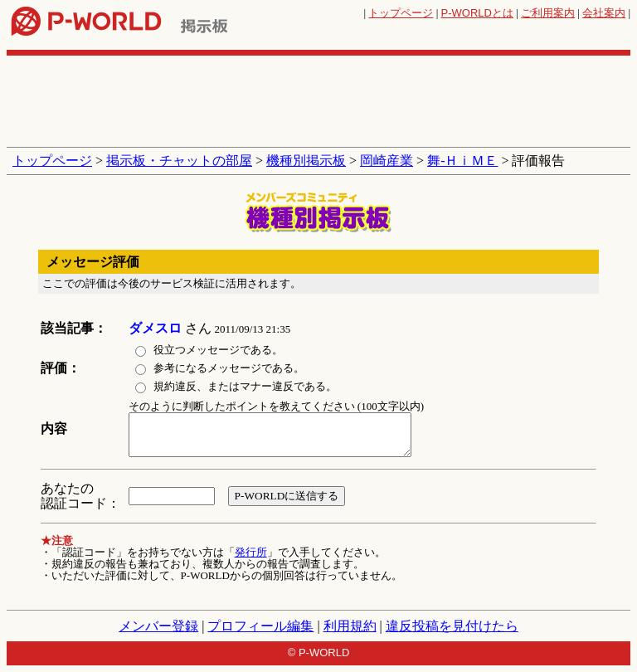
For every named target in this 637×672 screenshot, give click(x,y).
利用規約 (350, 626)
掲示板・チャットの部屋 (179, 161)
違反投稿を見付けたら (452, 626)
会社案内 (604, 13)
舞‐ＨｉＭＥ (462, 161)
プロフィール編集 (260, 626)
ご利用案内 (548, 13)
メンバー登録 (158, 626)
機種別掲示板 (306, 161)
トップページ (401, 13)
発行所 (251, 552)
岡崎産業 (387, 161)
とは (477, 13)
